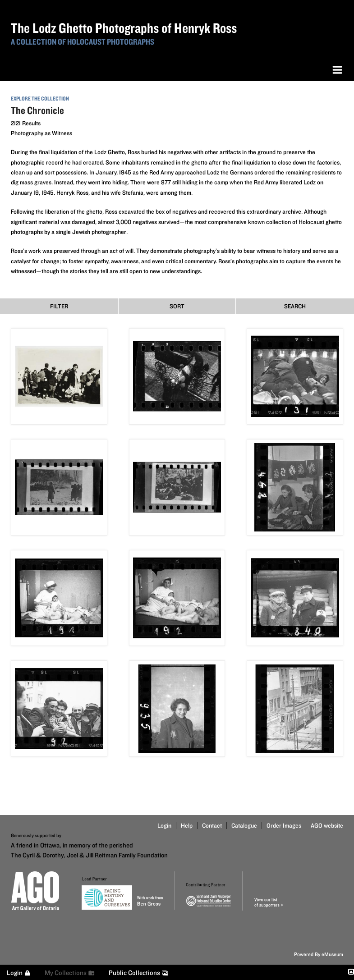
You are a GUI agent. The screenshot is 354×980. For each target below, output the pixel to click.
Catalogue (244, 825)
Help (187, 825)
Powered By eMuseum (319, 954)
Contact (212, 825)
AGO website (327, 825)
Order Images (284, 825)
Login (164, 825)
